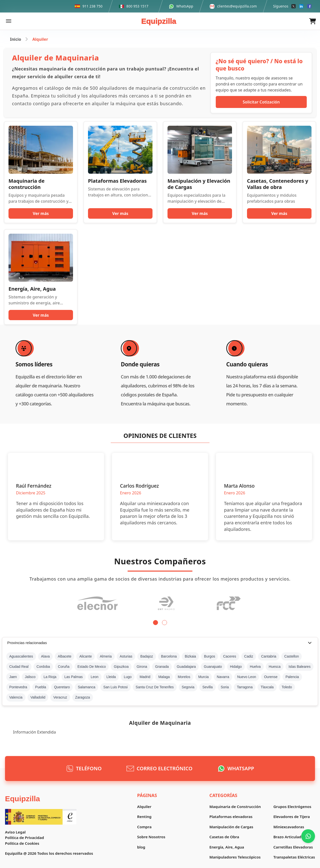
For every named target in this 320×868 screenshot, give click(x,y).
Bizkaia (190, 656)
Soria (225, 687)
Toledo (287, 687)
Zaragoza (83, 697)
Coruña (64, 667)
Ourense (271, 677)
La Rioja (50, 677)
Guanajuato (213, 667)
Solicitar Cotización (261, 102)
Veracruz (60, 697)
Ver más (41, 213)
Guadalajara (186, 667)
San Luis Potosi (115, 687)
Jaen (13, 677)
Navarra (223, 677)
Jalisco (30, 677)
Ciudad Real (19, 667)
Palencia (292, 677)
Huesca (275, 667)
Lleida (111, 677)
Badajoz (147, 656)
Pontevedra (18, 687)
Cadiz (249, 656)
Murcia (203, 677)
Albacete (64, 656)
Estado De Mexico (92, 667)
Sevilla (207, 687)
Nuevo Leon (247, 677)
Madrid (145, 677)
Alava (45, 656)
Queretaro (62, 687)
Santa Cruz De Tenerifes (155, 687)
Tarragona (245, 687)
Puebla (41, 687)
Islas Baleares (299, 667)
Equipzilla (159, 21)
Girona (142, 667)
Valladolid (38, 697)
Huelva (255, 667)
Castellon (291, 656)
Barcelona (169, 656)
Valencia (16, 697)
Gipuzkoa (121, 667)
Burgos (209, 656)
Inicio (15, 39)
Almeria (106, 656)
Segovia (188, 687)
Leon (95, 677)
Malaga (164, 677)
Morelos (184, 677)
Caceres (229, 656)
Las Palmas (74, 677)
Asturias (126, 656)
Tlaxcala (267, 687)
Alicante (85, 656)
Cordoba (43, 667)
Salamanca (86, 687)
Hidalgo (236, 667)
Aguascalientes (21, 656)
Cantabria (269, 656)
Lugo (128, 677)
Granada (162, 667)
